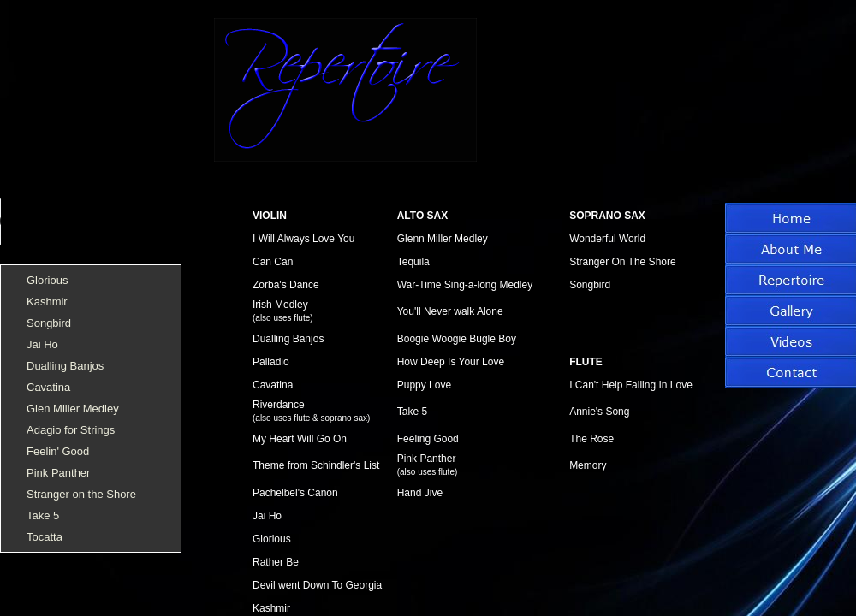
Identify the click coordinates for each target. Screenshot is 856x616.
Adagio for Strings (71, 430)
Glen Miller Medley (73, 409)
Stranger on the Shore (81, 494)
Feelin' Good (58, 451)
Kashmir (47, 302)
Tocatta (45, 537)
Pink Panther (58, 473)
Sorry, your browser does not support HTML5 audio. (128, 210)
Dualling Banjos (65, 366)
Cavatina (48, 387)
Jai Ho (42, 344)
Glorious (47, 280)
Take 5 (43, 515)
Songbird (49, 323)
